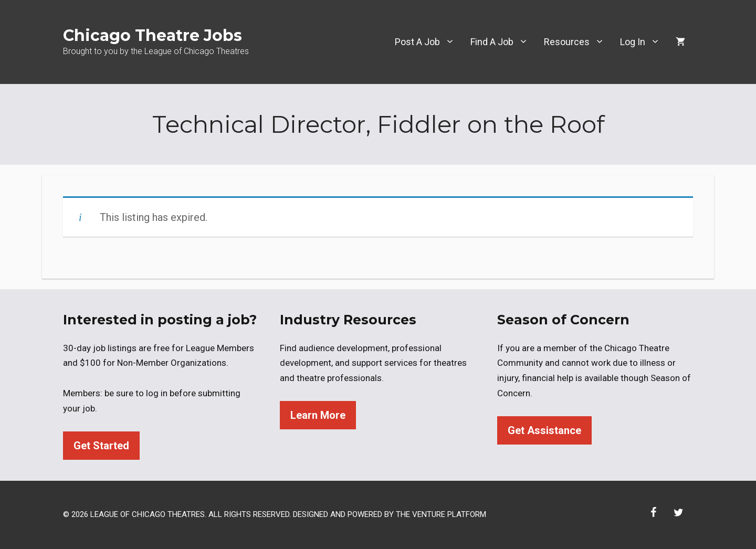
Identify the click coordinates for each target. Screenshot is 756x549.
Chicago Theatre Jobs (153, 35)
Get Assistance (544, 430)
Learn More (318, 415)
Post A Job (429, 42)
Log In (644, 42)
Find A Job (503, 42)
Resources (578, 42)
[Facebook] (653, 513)
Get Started (101, 446)
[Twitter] (678, 513)
